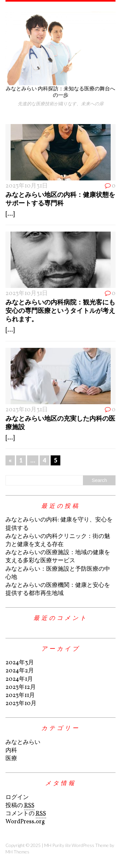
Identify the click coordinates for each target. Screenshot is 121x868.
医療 (11, 759)
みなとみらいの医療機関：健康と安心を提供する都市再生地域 (58, 589)
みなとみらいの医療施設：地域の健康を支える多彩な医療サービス (58, 557)
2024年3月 (20, 663)
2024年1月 (19, 679)
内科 (11, 751)
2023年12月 (21, 687)
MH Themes (17, 852)
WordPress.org (25, 822)
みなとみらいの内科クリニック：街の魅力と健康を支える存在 (58, 541)
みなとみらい (23, 742)
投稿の (20, 806)
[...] (10, 214)
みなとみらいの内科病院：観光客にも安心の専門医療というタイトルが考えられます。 (60, 310)
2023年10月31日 (27, 186)
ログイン (17, 798)
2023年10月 (21, 704)
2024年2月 (20, 671)
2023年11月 (20, 696)
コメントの (26, 814)
